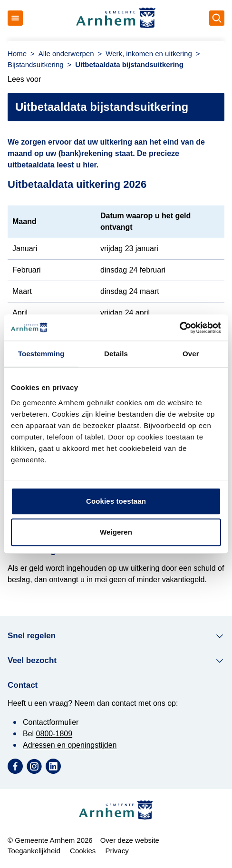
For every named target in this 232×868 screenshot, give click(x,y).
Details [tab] (116, 354)
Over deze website (130, 840)
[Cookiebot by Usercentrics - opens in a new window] (179, 328)
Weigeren (116, 532)
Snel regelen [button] (116, 636)
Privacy (117, 851)
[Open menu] (15, 18)
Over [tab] (191, 354)
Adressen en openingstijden (70, 745)
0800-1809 (54, 734)
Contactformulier (51, 722)
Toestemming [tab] (41, 354)
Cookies (83, 851)
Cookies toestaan (116, 501)
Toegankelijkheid (34, 851)
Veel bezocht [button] (116, 661)
